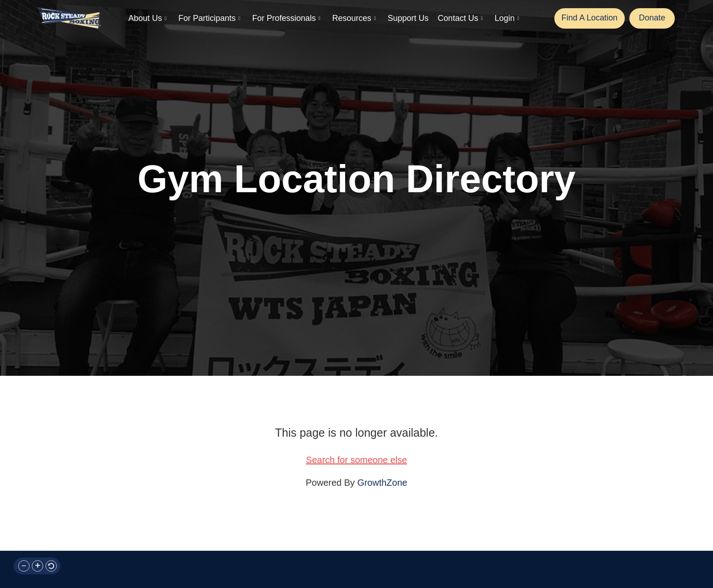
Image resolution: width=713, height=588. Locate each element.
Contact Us (460, 18)
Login (507, 18)
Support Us (408, 18)
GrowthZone (382, 483)
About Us (147, 18)
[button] (24, 566)
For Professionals (286, 18)
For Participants (209, 18)
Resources (354, 18)
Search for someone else (356, 460)
